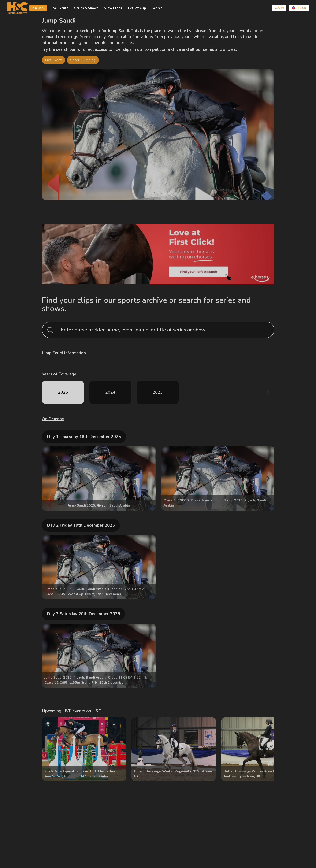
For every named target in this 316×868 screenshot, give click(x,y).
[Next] (268, 392)
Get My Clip (137, 8)
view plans (113, 8)
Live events (60, 8)
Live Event (53, 60)
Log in (279, 8)
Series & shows (86, 8)
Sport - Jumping (83, 60)
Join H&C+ (38, 8)
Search (157, 8)
